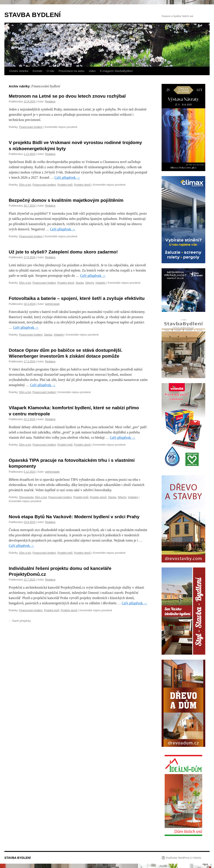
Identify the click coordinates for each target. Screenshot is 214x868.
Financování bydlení (31, 127)
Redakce (50, 102)
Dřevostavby (26, 497)
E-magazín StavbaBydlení (116, 71)
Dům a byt (25, 185)
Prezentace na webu (72, 71)
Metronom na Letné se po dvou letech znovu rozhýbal (67, 96)
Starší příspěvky (20, 621)
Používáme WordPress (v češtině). (184, 858)
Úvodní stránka (19, 71)
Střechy (90, 283)
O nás (51, 71)
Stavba (80, 283)
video (92, 71)
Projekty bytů (65, 185)
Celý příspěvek (67, 178)
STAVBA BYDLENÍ (33, 15)
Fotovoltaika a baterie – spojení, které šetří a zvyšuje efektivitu (77, 298)
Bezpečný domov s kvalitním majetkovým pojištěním (66, 200)
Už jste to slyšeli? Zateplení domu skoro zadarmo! (63, 252)
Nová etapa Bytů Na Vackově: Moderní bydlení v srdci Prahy (74, 517)
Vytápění (101, 283)
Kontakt (37, 71)
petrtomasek (52, 304)
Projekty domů (82, 185)
